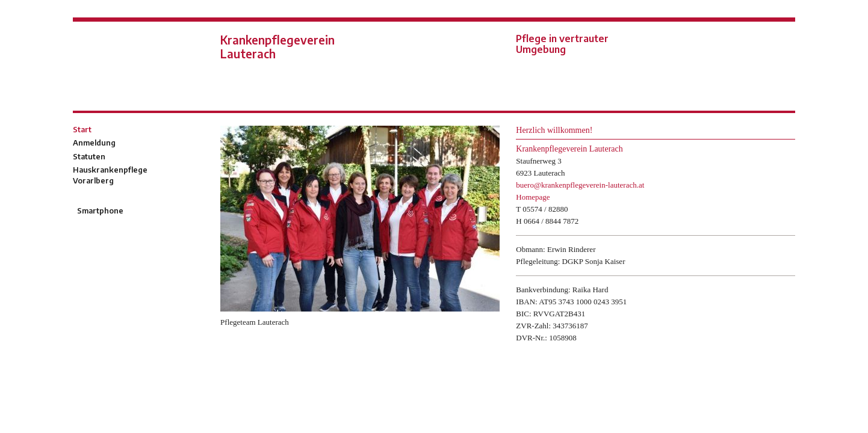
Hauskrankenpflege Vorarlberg (110, 175)
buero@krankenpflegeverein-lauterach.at (580, 185)
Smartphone (99, 210)
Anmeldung (94, 143)
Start (82, 129)
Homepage (533, 197)
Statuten (89, 156)
